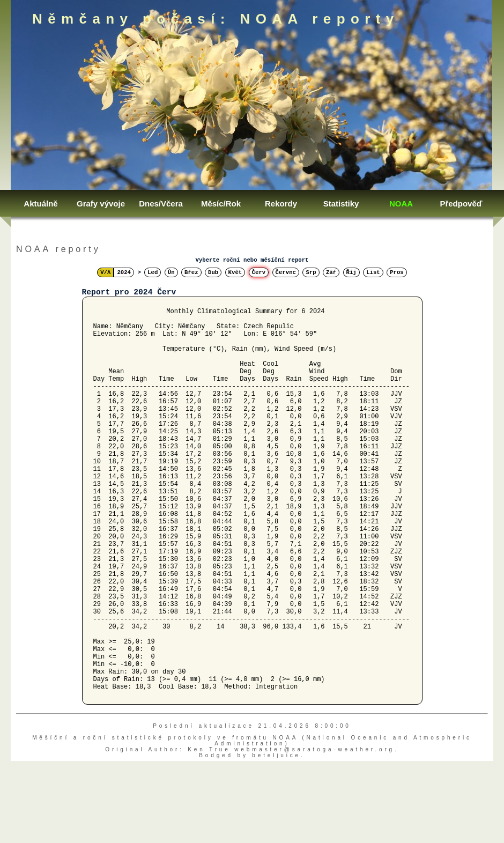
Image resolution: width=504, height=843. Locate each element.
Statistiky (341, 204)
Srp (311, 272)
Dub (213, 272)
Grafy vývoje (101, 204)
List (373, 272)
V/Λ (105, 272)
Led (153, 272)
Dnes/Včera (161, 204)
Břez (191, 272)
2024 (124, 272)
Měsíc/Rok (221, 204)
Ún (171, 272)
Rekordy (281, 204)
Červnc (286, 272)
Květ (235, 272)
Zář (331, 272)
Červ (259, 272)
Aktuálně (40, 204)
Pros (397, 272)
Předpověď (461, 204)
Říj (351, 272)
